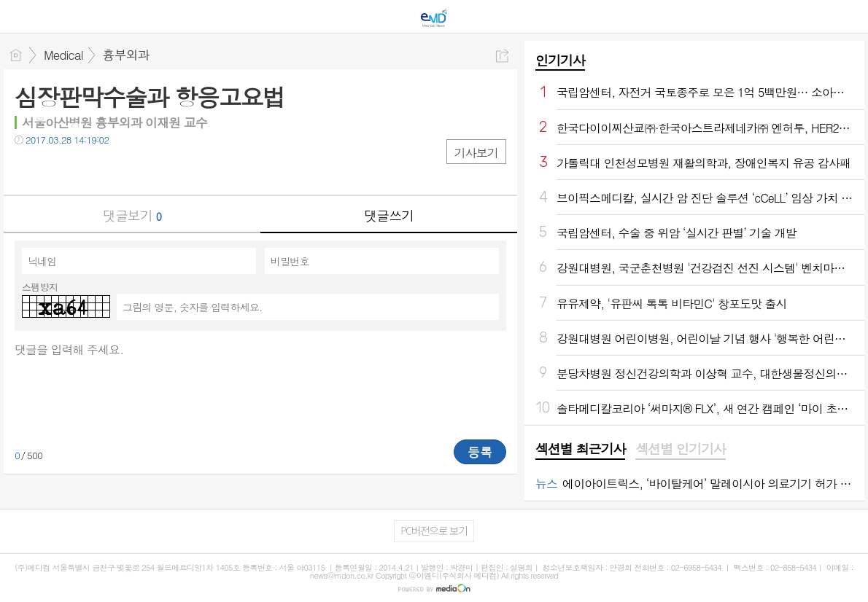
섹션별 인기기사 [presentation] (680, 449)
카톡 (86, 169)
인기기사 (560, 60)
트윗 (57, 169)
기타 (115, 169)
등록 (480, 452)
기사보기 (476, 153)
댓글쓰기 (389, 215)
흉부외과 (126, 55)
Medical (63, 55)
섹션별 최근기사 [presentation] (580, 449)
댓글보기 (132, 215)
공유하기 (502, 56)
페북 (27, 169)
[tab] (580, 450)
